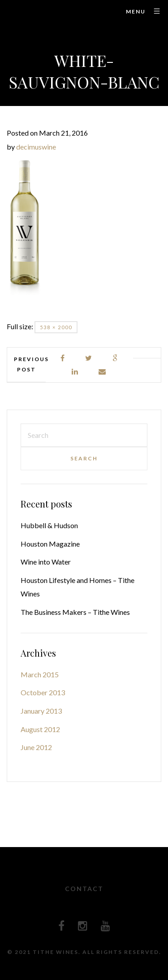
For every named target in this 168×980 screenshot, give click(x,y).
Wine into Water (46, 562)
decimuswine (36, 147)
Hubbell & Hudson (49, 525)
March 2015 (40, 674)
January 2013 (41, 711)
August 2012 (40, 729)
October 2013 (43, 692)
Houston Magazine (50, 544)
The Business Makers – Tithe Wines (75, 612)
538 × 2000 (56, 327)
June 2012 (36, 747)
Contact (84, 889)
